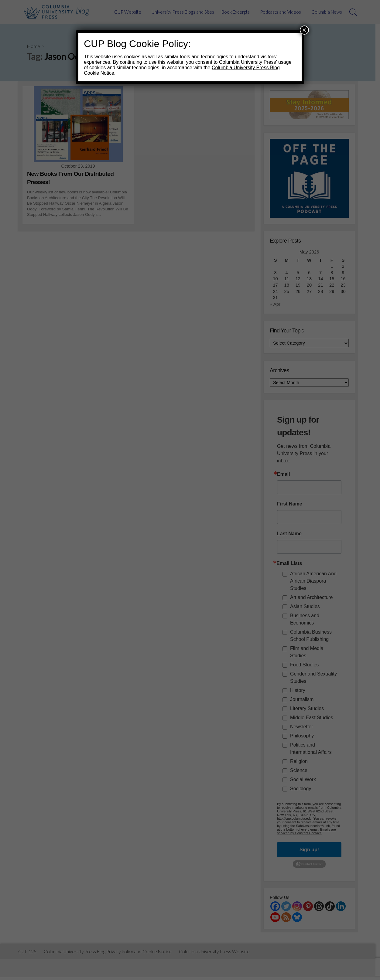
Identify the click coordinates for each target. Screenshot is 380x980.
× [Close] (304, 30)
